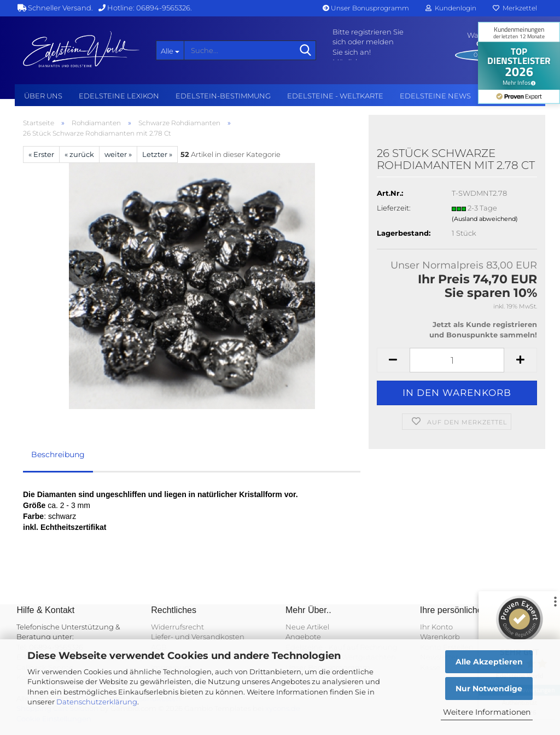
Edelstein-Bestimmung (223, 96)
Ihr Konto (436, 627)
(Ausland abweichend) (485, 219)
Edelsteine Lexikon (119, 96)
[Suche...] (170, 50)
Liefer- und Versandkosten (198, 637)
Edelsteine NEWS (435, 96)
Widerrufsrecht (177, 627)
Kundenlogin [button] (451, 8)
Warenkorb (440, 637)
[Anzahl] (457, 360)
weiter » (118, 154)
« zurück (79, 154)
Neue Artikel (307, 627)
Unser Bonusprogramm (366, 8)
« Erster (41, 154)
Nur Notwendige (489, 689)
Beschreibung (58, 454)
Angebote (303, 637)
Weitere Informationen (487, 712)
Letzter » (157, 154)
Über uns (43, 96)
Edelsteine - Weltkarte (335, 96)
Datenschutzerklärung (97, 702)
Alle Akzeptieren (489, 662)
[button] (393, 360)
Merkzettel (515, 8)
